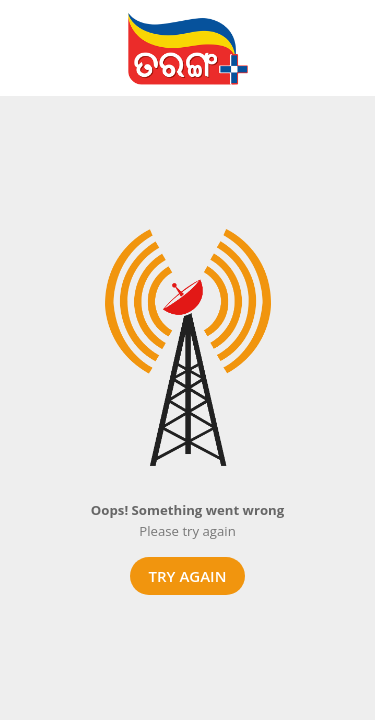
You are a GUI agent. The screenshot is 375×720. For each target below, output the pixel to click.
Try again (188, 576)
